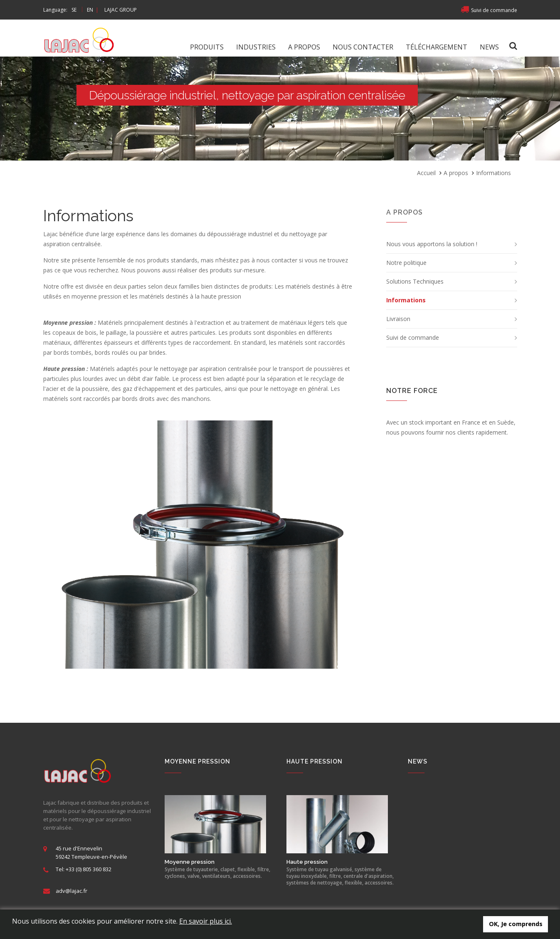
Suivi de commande (489, 10)
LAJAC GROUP (121, 10)
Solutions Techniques (415, 281)
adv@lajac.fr (72, 891)
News (489, 47)
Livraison (398, 319)
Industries (256, 47)
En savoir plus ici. (206, 921)
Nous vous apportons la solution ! (432, 244)
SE (74, 10)
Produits (207, 47)
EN (90, 10)
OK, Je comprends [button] (516, 924)
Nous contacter (363, 47)
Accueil (426, 173)
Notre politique (406, 263)
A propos (304, 47)
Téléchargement (437, 47)
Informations (406, 300)
